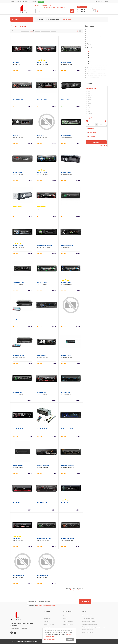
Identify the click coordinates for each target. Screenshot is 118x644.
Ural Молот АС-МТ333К (68, 429)
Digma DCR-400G (42, 282)
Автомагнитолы (67, 19)
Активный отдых (91, 72)
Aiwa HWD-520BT (18, 392)
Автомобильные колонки (96, 54)
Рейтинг (37, 31)
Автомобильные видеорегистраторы (98, 58)
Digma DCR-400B (66, 282)
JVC (22, 504)
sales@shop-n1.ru (61, 7)
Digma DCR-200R (42, 62)
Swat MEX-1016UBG (19, 282)
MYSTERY (47, 467)
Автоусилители (93, 56)
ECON (22, 64)
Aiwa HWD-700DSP (43, 575)
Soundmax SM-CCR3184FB (44, 246)
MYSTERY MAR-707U (43, 466)
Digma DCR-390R (18, 99)
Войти (106, 2)
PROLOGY (23, 321)
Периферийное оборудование (96, 68)
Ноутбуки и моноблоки (94, 44)
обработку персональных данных (46, 605)
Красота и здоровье (93, 42)
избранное (81, 10)
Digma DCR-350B (66, 172)
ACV (70, 101)
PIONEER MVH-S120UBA (68, 539)
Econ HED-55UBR (42, 99)
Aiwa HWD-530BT (42, 392)
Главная (12, 2)
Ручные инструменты (93, 78)
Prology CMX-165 (18, 319)
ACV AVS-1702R (18, 172)
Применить (96, 142)
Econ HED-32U (17, 62)
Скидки (41, 2)
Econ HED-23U (41, 136)
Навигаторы (92, 60)
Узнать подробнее (49, 640)
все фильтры (103, 145)
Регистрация (99, 2)
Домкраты (91, 64)
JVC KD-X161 (65, 502)
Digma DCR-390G (66, 62)
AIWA (22, 394)
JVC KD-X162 (17, 539)
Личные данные (67, 616)
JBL (46, 504)
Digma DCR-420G (66, 136)
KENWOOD (71, 467)
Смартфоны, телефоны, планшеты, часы (97, 38)
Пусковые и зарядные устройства (98, 66)
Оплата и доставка (49, 627)
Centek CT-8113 (42, 356)
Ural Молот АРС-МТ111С (44, 319)
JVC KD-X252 (17, 502)
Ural (46, 321)
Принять (70, 640)
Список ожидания (68, 624)
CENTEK (47, 358)
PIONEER (47, 541)
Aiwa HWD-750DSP (19, 575)
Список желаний (68, 621)
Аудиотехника (91, 46)
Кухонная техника (92, 40)
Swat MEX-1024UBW (19, 209)
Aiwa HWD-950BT (42, 429)
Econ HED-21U (17, 136)
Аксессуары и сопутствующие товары (97, 76)
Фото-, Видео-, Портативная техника (97, 48)
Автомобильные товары (53, 19)
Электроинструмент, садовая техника (97, 70)
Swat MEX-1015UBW (67, 246)
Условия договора (49, 624)
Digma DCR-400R (42, 209)
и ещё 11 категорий (88, 633)
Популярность (25, 31)
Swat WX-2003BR (18, 466)
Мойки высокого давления (96, 62)
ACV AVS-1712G (66, 209)
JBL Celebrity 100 (42, 502)
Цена (31, 31)
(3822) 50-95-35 (48, 7)
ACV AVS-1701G (66, 99)
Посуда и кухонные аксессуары (96, 74)
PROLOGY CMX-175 (19, 356)
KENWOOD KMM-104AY (68, 466)
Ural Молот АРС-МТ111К (68, 319)
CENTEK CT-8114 (66, 356)
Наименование (45, 31)
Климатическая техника (94, 34)
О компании (26, 2)
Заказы (65, 619)
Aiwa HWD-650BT (18, 429)
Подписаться (85, 602)
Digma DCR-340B (42, 172)
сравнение (81, 12)
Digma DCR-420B (18, 246)
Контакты (34, 2)
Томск (39, 5)
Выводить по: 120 (75, 590)
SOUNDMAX (47, 248)
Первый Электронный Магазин (28, 641)
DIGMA (46, 64)
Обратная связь (82, 7)
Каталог (19, 2)
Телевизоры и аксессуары (94, 36)
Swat (22, 211)
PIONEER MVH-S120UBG (44, 539)
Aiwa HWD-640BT (66, 392)
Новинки (53, 31)
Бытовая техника (92, 30)
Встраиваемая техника (93, 32)
